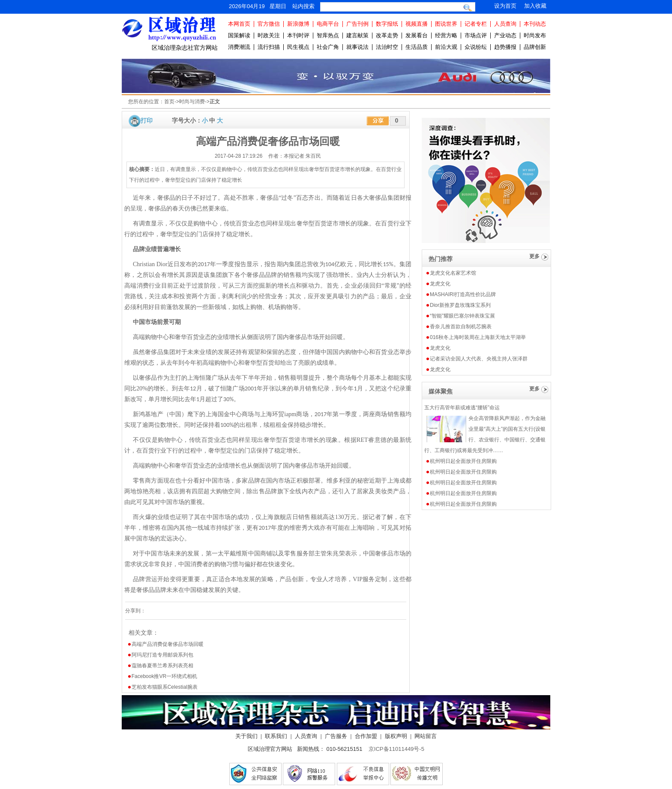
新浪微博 (298, 24)
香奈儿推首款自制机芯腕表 (461, 327)
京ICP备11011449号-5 (396, 749)
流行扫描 (269, 47)
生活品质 (417, 47)
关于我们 (246, 736)
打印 (147, 120)
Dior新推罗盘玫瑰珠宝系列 (460, 305)
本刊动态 (535, 24)
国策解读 (239, 35)
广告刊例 (357, 24)
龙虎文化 (440, 284)
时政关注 (269, 35)
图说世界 (446, 24)
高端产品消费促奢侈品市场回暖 (168, 644)
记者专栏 (476, 24)
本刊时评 (298, 35)
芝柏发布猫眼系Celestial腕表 (165, 687)
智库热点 (328, 35)
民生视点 (298, 47)
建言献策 (357, 35)
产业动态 (505, 35)
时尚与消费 (192, 102)
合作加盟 (366, 736)
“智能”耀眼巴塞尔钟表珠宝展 (462, 316)
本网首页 (239, 24)
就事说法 (357, 47)
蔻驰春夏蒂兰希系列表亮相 (162, 666)
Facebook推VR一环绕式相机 (164, 676)
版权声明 (396, 736)
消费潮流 (239, 47)
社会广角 (328, 47)
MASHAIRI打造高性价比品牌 (463, 294)
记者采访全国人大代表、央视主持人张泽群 (479, 359)
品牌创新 (535, 47)
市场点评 (476, 35)
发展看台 (417, 35)
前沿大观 (446, 47)
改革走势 (387, 35)
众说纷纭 (476, 47)
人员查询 (505, 24)
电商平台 (328, 24)
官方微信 (269, 24)
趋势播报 (505, 47)
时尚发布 (535, 35)
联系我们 (276, 736)
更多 (534, 256)
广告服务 (336, 736)
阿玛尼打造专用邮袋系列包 (162, 655)
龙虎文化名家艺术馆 (453, 273)
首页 (169, 102)
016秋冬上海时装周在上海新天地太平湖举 (478, 337)
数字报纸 (387, 24)
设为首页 (505, 6)
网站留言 (426, 736)
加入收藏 (535, 6)
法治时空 (387, 47)
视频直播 (417, 24)
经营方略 (446, 35)
